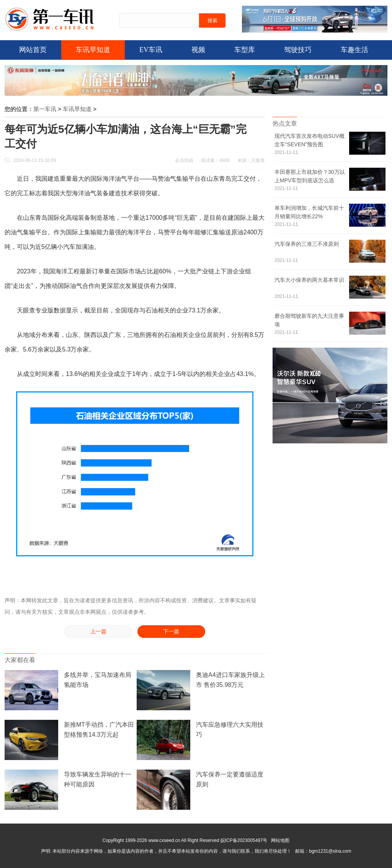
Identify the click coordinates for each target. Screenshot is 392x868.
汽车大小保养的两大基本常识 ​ (309, 280)
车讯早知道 (93, 50)
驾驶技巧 (298, 50)
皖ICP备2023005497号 (244, 840)
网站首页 (33, 50)
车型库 (245, 50)
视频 (198, 50)
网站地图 (280, 840)
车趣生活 (354, 50)
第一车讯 (45, 109)
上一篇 (98, 632)
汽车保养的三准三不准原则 (307, 244)
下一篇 (171, 632)
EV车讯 (151, 50)
